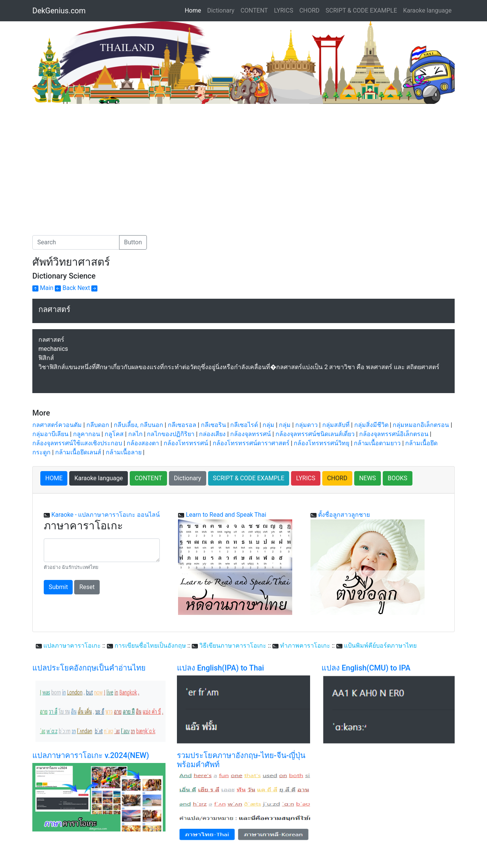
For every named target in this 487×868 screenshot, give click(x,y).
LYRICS (283, 10)
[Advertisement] (96, 161)
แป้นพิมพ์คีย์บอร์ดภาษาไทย (380, 646)
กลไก (135, 434)
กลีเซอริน (213, 425)
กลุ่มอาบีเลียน (50, 434)
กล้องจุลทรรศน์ (251, 434)
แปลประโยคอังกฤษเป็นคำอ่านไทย (89, 668)
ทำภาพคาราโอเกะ (305, 646)
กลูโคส (114, 434)
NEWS (368, 478)
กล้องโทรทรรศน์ (186, 443)
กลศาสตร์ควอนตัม (57, 425)
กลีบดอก (98, 425)
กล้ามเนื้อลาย (124, 452)
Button (133, 242)
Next (87, 288)
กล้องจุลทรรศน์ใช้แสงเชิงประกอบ (77, 443)
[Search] (76, 242)
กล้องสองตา (143, 443)
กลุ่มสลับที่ (336, 425)
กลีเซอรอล (182, 425)
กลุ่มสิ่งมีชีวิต (371, 425)
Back (65, 288)
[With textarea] (102, 550)
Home (194, 10)
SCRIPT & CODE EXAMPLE (361, 10)
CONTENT (254, 10)
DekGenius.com (59, 11)
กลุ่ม (268, 425)
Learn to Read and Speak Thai (226, 515)
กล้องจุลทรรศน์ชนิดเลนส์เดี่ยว (315, 434)
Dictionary (221, 10)
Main (43, 288)
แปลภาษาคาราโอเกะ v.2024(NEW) (91, 755)
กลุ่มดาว (306, 425)
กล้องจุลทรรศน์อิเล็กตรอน (394, 434)
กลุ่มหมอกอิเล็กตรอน (421, 425)
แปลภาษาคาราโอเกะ (72, 646)
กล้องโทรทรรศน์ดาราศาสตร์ (251, 443)
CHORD (310, 10)
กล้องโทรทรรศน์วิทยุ (321, 443)
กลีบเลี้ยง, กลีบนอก (138, 425)
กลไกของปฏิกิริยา (171, 434)
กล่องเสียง (212, 434)
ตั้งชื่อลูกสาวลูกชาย (344, 515)
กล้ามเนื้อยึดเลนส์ (78, 452)
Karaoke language (428, 10)
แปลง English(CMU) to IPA (366, 668)
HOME (54, 478)
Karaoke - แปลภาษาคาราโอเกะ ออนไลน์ (106, 515)
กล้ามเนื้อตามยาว (377, 443)
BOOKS (398, 478)
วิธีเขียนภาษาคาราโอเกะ (233, 646)
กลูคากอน (87, 434)
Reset (87, 587)
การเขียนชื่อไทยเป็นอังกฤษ (150, 646)
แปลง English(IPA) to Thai (220, 668)
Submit (58, 587)
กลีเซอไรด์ (244, 425)
